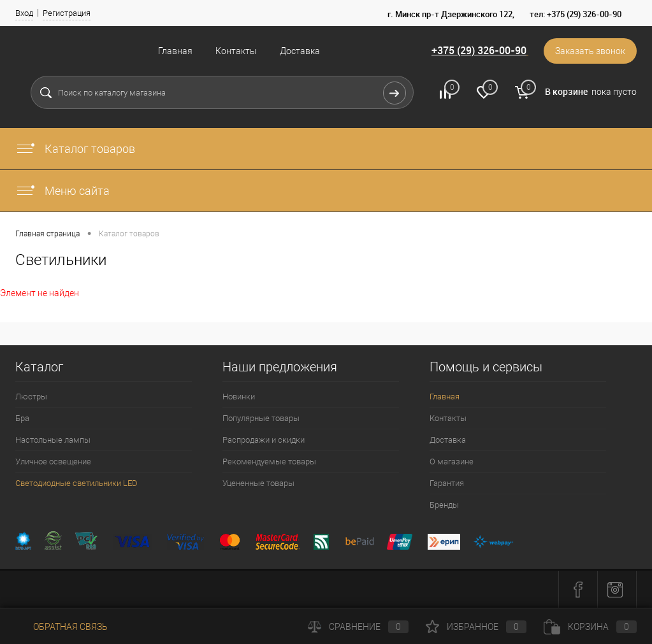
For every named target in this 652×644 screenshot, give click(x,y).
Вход (24, 13)
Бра (22, 418)
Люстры (31, 397)
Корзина (590, 627)
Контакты (236, 51)
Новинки (239, 397)
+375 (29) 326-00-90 (479, 50)
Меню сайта (62, 191)
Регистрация (67, 13)
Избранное (476, 627)
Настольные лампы (53, 440)
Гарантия (447, 483)
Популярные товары (261, 418)
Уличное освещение (53, 462)
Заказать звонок (590, 51)
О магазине (452, 462)
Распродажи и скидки (264, 440)
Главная (175, 51)
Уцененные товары (258, 483)
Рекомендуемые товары (269, 462)
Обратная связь (62, 627)
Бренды (444, 505)
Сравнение (358, 627)
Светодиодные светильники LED (76, 483)
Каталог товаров (75, 149)
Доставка (300, 51)
